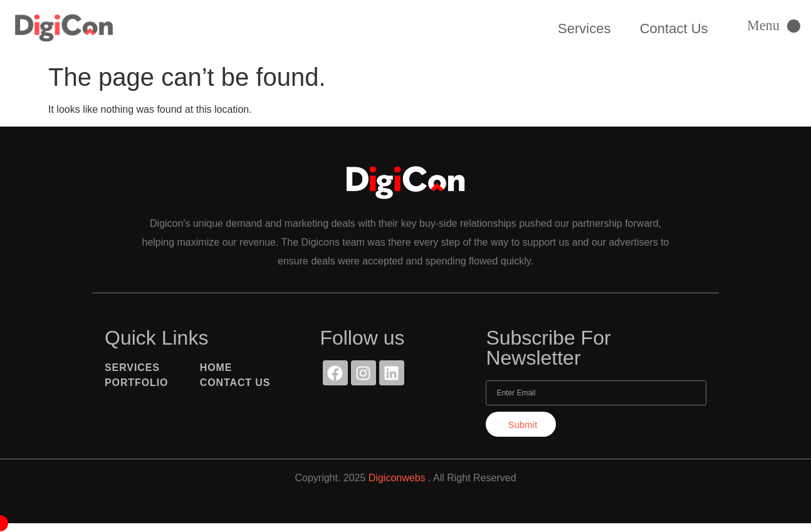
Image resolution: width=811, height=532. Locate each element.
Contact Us (674, 29)
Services (584, 29)
